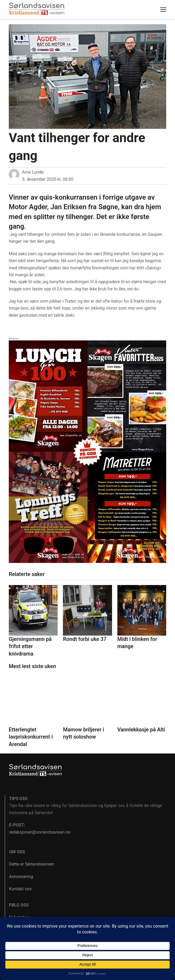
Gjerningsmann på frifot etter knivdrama (30, 647)
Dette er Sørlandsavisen (31, 864)
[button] (163, 10)
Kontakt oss (20, 889)
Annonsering (21, 877)
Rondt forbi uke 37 (85, 639)
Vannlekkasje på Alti (141, 730)
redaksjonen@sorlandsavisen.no (40, 832)
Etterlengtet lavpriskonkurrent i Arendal (31, 737)
